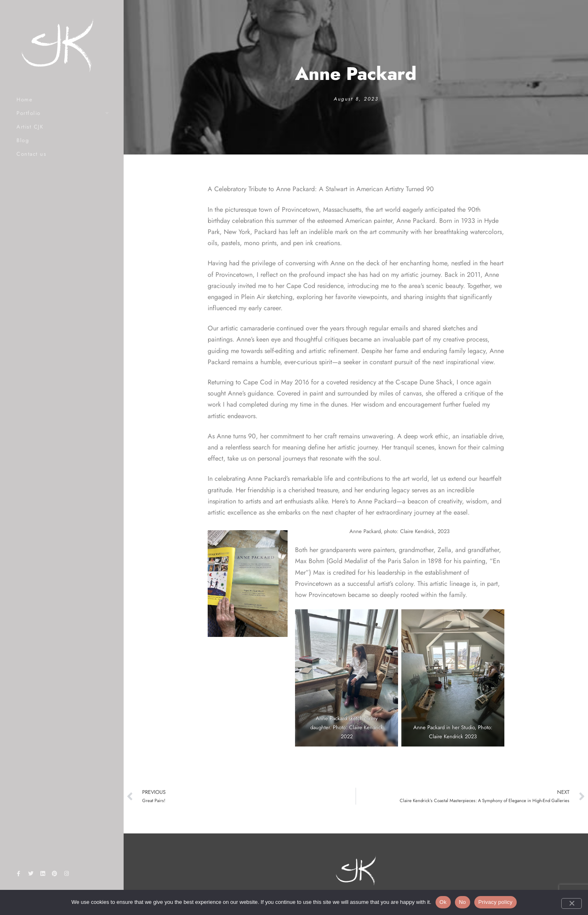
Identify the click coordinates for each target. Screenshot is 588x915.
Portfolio (29, 113)
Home (25, 99)
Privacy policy (495, 902)
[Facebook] (19, 875)
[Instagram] (67, 875)
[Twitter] (30, 875)
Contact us (31, 154)
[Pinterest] (55, 875)
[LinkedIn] (42, 875)
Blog (23, 140)
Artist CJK (30, 127)
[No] (572, 903)
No (463, 902)
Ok (443, 902)
